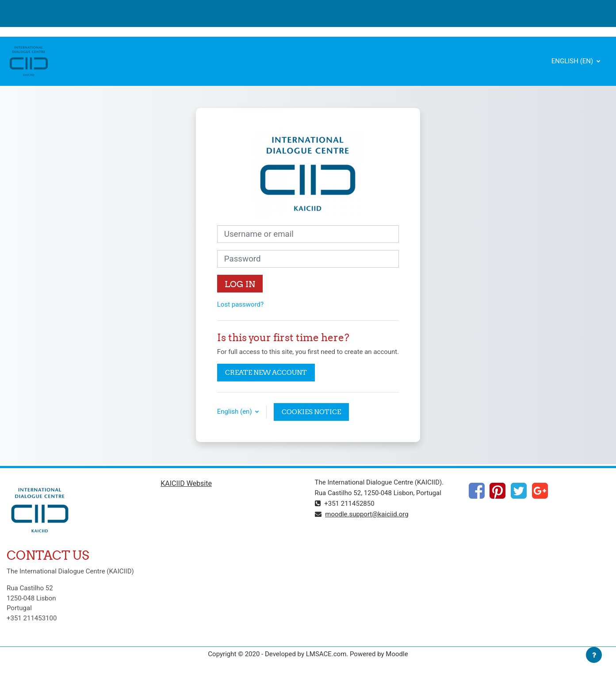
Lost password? (240, 304)
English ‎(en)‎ (573, 61)
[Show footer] (594, 655)
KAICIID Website (186, 483)
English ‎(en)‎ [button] (235, 412)
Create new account (266, 372)
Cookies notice (311, 412)
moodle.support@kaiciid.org (367, 514)
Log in (240, 284)
